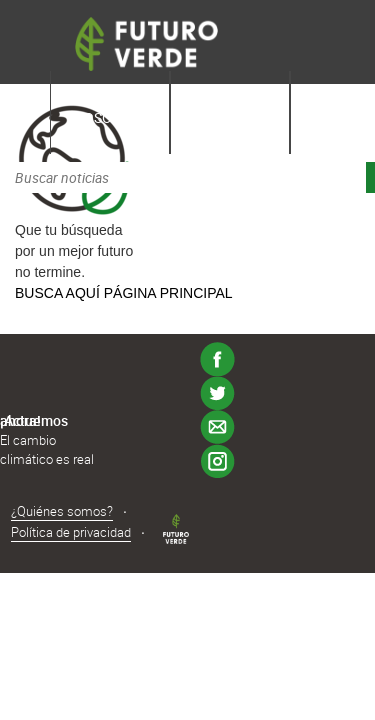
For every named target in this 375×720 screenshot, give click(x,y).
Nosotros (110, 117)
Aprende (230, 117)
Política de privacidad (71, 532)
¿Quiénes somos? (62, 511)
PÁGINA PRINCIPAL (168, 293)
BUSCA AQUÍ (57, 293)
